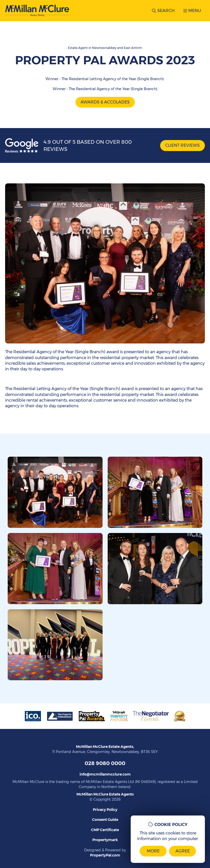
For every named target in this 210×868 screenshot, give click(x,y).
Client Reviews (183, 145)
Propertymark (105, 840)
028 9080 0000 (105, 763)
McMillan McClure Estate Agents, (105, 747)
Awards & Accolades (105, 102)
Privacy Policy (105, 810)
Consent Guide (105, 820)
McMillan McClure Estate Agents (105, 794)
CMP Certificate (105, 830)
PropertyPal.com (105, 855)
